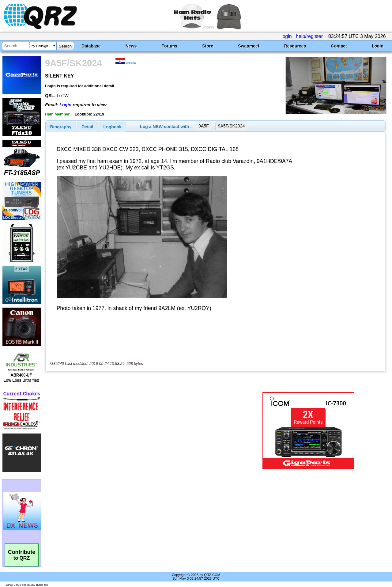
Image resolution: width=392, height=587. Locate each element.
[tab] (61, 127)
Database (91, 46)
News (131, 46)
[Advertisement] (142, 430)
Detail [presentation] (87, 127)
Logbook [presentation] (113, 127)
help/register (309, 36)
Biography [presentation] (61, 127)
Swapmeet (249, 46)
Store (208, 46)
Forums (170, 46)
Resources (295, 46)
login (287, 36)
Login (378, 46)
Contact (339, 46)
